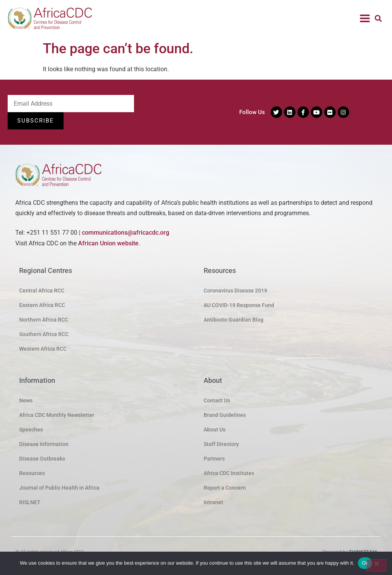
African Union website (108, 243)
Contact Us (217, 400)
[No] (376, 565)
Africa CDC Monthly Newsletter (57, 415)
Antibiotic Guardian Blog (234, 320)
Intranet (213, 502)
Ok (365, 563)
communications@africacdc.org (126, 233)
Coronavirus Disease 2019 (235, 291)
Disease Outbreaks (42, 459)
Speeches (31, 430)
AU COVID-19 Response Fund (239, 305)
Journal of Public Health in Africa (59, 488)
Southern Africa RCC (44, 334)
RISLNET (30, 502)
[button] (378, 19)
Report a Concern (225, 488)
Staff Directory (221, 444)
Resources (32, 473)
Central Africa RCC (42, 291)
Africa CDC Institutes (229, 473)
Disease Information (44, 444)
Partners (214, 459)
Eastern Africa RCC (42, 305)
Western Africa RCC (43, 349)
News (26, 400)
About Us (215, 430)
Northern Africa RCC (44, 320)
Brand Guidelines (225, 415)
